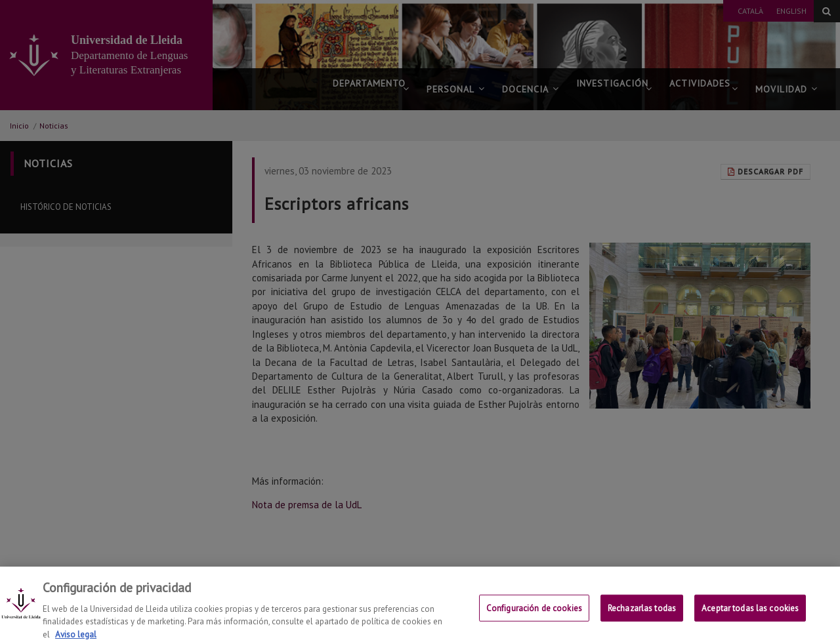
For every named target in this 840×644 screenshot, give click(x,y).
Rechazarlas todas (642, 616)
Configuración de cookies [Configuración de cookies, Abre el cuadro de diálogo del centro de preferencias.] (534, 616)
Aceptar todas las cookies (750, 616)
